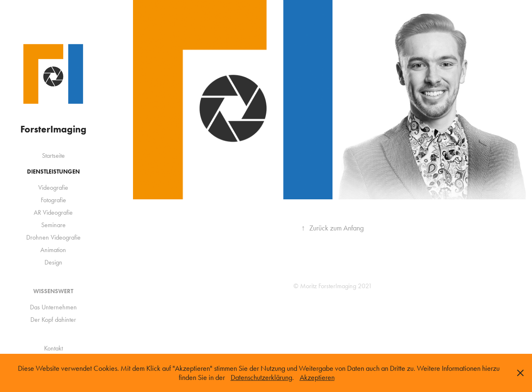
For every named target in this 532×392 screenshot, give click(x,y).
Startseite (53, 156)
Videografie (53, 187)
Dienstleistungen (53, 172)
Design (53, 262)
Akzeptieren (317, 377)
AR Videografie (53, 212)
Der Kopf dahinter (53, 320)
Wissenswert (53, 291)
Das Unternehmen (53, 307)
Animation (53, 250)
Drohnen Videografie (53, 237)
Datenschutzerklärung (261, 377)
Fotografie (53, 200)
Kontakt (53, 348)
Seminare (53, 225)
